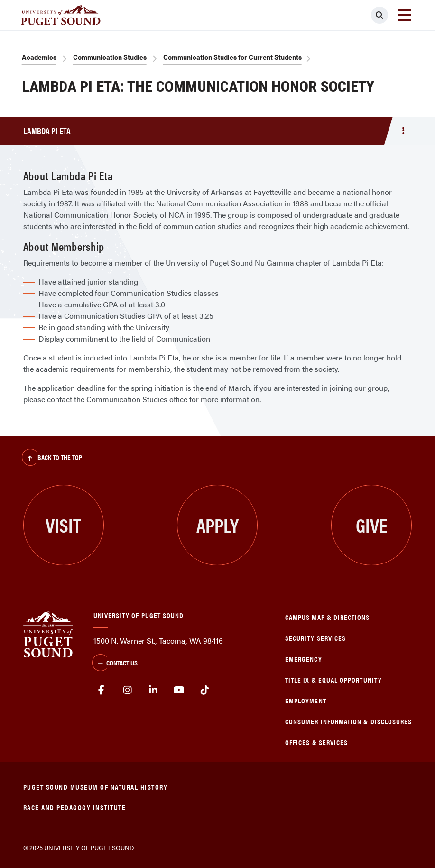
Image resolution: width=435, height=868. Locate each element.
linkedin (153, 690)
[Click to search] (379, 15)
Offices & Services (316, 742)
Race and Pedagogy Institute (75, 807)
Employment (306, 700)
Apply (217, 525)
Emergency (304, 659)
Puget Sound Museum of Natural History (96, 787)
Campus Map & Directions (328, 617)
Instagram (127, 690)
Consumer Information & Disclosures (348, 721)
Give (372, 525)
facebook (102, 690)
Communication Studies (110, 57)
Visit (63, 525)
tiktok (205, 690)
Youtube (179, 690)
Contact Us (115, 664)
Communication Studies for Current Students (232, 57)
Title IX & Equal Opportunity (333, 679)
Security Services (315, 638)
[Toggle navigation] (405, 15)
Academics (39, 57)
